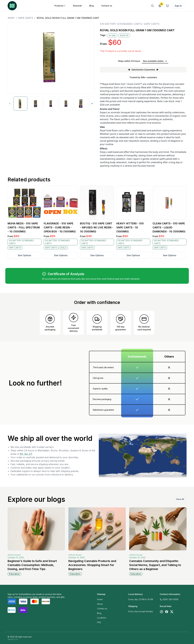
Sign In (178, 6)
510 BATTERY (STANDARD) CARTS (121, 24)
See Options (24, 255)
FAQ (99, 622)
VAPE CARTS (26, 18)
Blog (99, 613)
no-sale (112, 35)
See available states (155, 61)
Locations (102, 618)
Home (100, 599)
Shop (11, 18)
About (100, 604)
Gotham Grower (14, 555)
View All (180, 499)
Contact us (102, 609)
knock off (124, 35)
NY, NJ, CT (26, 454)
